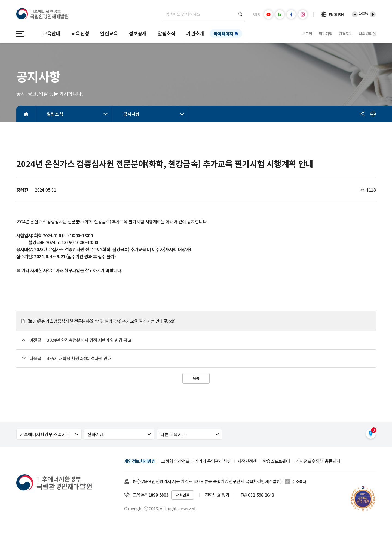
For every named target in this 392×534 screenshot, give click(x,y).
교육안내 (51, 33)
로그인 (307, 34)
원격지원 (345, 34)
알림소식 (167, 33)
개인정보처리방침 (140, 461)
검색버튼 (241, 14)
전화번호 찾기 (217, 495)
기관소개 (195, 33)
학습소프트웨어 (276, 461)
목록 (196, 378)
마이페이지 (223, 34)
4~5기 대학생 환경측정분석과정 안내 (79, 358)
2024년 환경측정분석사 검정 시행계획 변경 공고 (89, 340)
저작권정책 (247, 461)
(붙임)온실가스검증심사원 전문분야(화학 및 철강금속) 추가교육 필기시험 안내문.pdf (101, 321)
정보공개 (138, 33)
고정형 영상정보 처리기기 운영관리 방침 (196, 461)
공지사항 (155, 114)
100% (364, 13)
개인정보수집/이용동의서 (318, 461)
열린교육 (109, 33)
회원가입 (326, 34)
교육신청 (80, 33)
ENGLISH (336, 14)
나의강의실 (367, 34)
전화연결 (183, 495)
